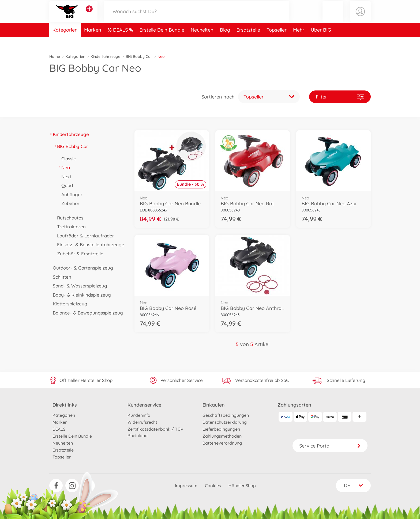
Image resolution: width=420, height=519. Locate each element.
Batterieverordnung (222, 443)
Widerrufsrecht (142, 422)
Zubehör (69, 203)
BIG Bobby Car (139, 56)
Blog (225, 41)
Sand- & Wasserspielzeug (78, 286)
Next (65, 177)
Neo (64, 167)
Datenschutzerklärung (225, 422)
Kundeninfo (139, 415)
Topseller (277, 41)
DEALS (121, 41)
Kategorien (65, 41)
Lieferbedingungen (221, 429)
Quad (65, 185)
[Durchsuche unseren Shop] (196, 17)
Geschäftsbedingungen (226, 415)
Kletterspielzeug (68, 304)
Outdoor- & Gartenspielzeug (81, 268)
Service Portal (330, 446)
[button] (333, 17)
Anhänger (70, 194)
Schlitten (60, 277)
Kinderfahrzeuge (105, 56)
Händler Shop (242, 486)
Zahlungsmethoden (222, 436)
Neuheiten (202, 41)
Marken (93, 41)
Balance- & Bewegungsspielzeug (86, 313)
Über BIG (321, 41)
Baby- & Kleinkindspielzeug (80, 295)
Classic (67, 159)
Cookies (213, 486)
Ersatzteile (248, 41)
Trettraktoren (70, 227)
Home (55, 56)
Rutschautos (68, 218)
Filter (340, 97)
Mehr (299, 41)
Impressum (186, 486)
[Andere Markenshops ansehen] (89, 14)
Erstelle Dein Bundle (162, 41)
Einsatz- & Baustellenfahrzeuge (89, 245)
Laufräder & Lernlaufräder (84, 236)
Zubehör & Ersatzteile (78, 254)
